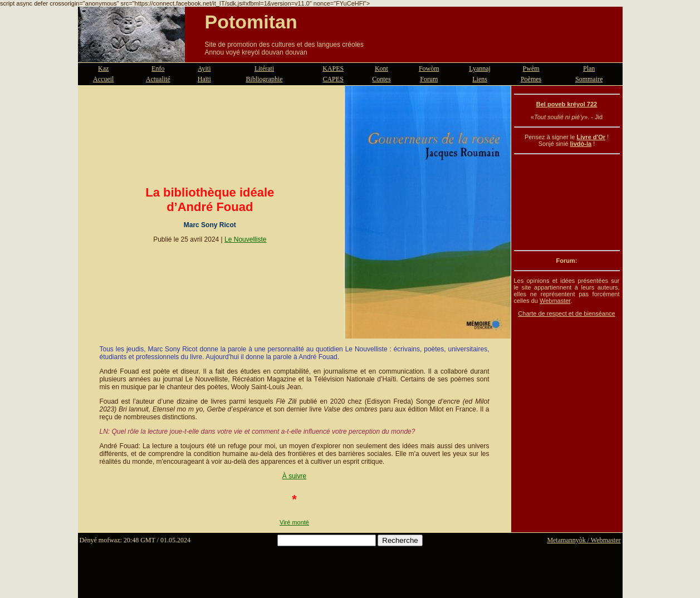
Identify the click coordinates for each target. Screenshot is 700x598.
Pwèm (531, 68)
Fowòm (429, 68)
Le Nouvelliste (245, 239)
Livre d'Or (591, 137)
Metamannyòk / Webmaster (584, 540)
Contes (381, 79)
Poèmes (531, 79)
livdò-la (581, 144)
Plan (589, 68)
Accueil (103, 79)
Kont (381, 68)
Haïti (204, 79)
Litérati (264, 68)
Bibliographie (265, 79)
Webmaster (555, 301)
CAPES (333, 79)
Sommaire (589, 79)
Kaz (103, 68)
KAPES (333, 68)
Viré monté (294, 522)
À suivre (294, 476)
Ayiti (204, 68)
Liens (480, 79)
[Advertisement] (567, 202)
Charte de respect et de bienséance (566, 313)
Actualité (158, 79)
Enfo (158, 68)
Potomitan (251, 22)
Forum (429, 79)
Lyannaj (480, 68)
